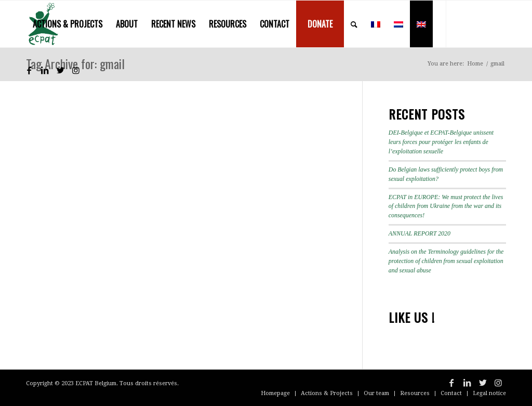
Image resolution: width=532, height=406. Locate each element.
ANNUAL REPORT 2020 (420, 233)
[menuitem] (68, 24)
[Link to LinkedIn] (45, 70)
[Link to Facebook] (29, 70)
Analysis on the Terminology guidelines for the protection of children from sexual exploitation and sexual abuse (446, 261)
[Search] (354, 24)
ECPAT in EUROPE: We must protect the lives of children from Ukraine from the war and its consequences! (446, 206)
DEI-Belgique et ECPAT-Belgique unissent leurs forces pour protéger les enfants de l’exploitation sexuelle (441, 142)
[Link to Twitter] (60, 70)
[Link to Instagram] (76, 70)
